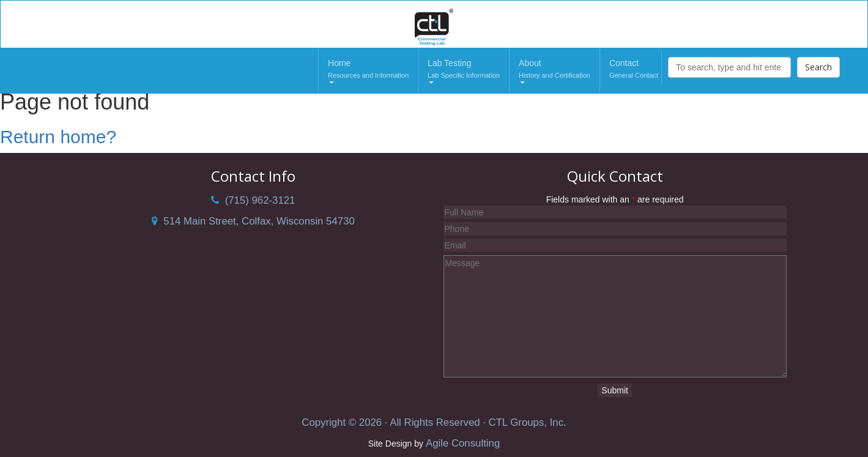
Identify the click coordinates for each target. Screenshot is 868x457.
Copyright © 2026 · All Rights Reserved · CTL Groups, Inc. (434, 422)
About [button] (555, 71)
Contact (634, 70)
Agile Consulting (463, 443)
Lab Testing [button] (464, 71)
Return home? (58, 137)
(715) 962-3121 (253, 200)
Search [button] (818, 67)
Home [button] (368, 71)
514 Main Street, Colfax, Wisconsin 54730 (253, 221)
